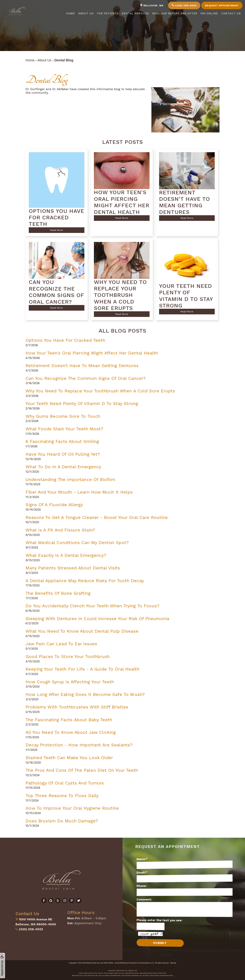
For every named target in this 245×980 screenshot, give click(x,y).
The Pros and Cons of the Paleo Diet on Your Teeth (82, 770)
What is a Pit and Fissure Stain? (60, 530)
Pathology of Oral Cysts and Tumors (65, 783)
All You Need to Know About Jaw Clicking (71, 732)
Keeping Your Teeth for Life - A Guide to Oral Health (82, 669)
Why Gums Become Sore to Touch (63, 416)
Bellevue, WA (152, 5)
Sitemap (173, 963)
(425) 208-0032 (184, 5)
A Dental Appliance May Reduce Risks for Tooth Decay (85, 581)
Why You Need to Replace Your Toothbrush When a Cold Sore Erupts (100, 391)
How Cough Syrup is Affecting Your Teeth (70, 682)
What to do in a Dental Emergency (63, 467)
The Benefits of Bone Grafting (58, 593)
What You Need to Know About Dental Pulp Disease (82, 631)
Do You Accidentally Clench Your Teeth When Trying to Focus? (92, 606)
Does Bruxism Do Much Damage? (62, 821)
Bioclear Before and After (175, 13)
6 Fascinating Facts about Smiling (62, 441)
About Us (86, 13)
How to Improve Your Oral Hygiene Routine (72, 808)
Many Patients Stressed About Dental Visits (73, 568)
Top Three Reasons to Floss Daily (62, 796)
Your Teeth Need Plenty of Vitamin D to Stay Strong (82, 403)
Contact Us (231, 13)
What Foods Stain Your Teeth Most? (64, 429)
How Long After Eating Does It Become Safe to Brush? (85, 694)
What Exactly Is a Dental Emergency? (66, 555)
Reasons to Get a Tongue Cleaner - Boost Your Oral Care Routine (97, 517)
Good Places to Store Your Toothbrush (68, 656)
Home (71, 13)
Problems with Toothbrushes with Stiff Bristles (77, 707)
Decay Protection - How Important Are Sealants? (79, 745)
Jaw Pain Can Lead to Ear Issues (61, 644)
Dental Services (135, 13)
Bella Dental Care (94, 963)
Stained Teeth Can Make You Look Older (69, 758)
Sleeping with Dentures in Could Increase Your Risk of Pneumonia (97, 619)
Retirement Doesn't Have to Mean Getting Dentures (82, 366)
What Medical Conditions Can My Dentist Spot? (77, 543)
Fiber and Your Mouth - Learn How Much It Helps (79, 492)
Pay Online (209, 13)
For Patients (108, 13)
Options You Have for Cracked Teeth (65, 340)
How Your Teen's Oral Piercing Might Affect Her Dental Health (92, 353)
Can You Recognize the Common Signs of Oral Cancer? (86, 378)
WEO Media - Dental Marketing (116, 963)
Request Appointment (222, 5)
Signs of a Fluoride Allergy (54, 505)
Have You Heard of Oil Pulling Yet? (63, 454)
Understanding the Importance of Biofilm (70, 479)
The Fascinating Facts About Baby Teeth (69, 720)
